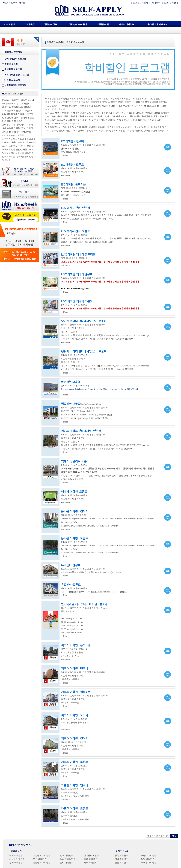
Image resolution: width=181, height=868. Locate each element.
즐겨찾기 (174, 3)
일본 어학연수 (121, 863)
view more (108, 147)
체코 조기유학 (90, 863)
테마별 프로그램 (12, 80)
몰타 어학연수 (67, 863)
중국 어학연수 (121, 855)
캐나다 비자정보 (127, 24)
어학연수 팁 (103, 24)
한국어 (14, 3)
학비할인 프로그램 (13, 69)
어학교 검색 (10, 24)
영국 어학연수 (16, 863)
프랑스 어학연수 (149, 855)
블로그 (165, 3)
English (6, 3)
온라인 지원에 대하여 (158, 24)
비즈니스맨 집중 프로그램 (17, 75)
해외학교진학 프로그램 (15, 85)
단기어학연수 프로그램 (15, 59)
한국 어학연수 (121, 859)
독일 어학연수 (148, 859)
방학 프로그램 (11, 64)
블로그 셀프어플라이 (140, 3)
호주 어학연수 (40, 859)
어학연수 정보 (50, 24)
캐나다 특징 (29, 24)
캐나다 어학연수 (17, 859)
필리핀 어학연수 (68, 859)
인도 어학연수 (67, 855)
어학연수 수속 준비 (78, 24)
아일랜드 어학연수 (42, 855)
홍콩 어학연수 (90, 859)
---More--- (66, 292)
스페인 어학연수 (149, 863)
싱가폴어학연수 (91, 855)
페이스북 (156, 3)
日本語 (22, 3)
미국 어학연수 (16, 855)
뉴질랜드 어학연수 (42, 863)
